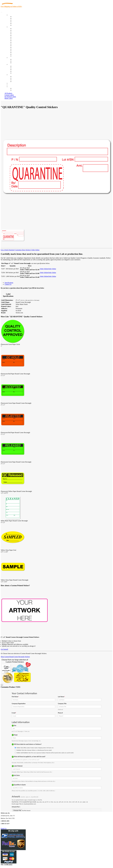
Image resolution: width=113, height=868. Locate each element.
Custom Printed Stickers (20, 42)
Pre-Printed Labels (10, 97)
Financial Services (18, 44)
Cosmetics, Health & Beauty (21, 39)
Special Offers (17, 25)
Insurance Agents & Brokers (21, 32)
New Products (16, 22)
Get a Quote (16, 61)
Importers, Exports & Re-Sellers (22, 35)
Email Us (4, 829)
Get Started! (4, 649)
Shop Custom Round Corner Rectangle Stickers (15, 657)
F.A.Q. (14, 73)
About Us (11, 64)
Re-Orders (12, 83)
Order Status (16, 78)
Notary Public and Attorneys (21, 37)
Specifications (9, 283)
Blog (14, 68)
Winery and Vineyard (19, 34)
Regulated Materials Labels (21, 52)
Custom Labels (9, 95)
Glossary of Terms (18, 71)
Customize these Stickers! (23, 250)
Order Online (35, 250)
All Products (8, 93)
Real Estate (16, 49)
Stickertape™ (16, 47)
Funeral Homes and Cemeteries (22, 54)
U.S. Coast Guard (18, 51)
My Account (12, 85)
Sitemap (15, 81)
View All (15, 29)
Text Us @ (7, 826)
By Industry (12, 27)
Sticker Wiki (16, 70)
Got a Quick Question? (8, 250)
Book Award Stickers (19, 56)
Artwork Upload (17, 63)
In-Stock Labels (17, 17)
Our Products (12, 15)
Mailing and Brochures (19, 46)
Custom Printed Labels (19, 18)
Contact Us (12, 75)
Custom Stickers (13, 58)
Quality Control (17, 30)
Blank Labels (9, 98)
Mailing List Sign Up (19, 80)
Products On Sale (17, 20)
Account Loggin (17, 88)
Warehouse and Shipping (20, 41)
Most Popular (16, 23)
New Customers (17, 90)
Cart (10, 87)
